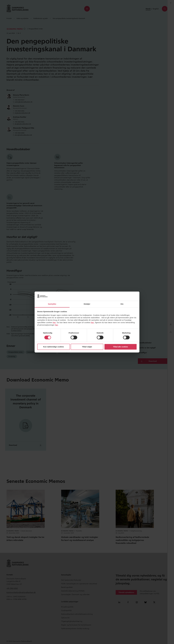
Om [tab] (122, 304)
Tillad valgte (87, 347)
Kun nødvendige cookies (54, 347)
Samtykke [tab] (52, 304)
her (54, 322)
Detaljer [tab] (87, 304)
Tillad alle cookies (120, 347)
